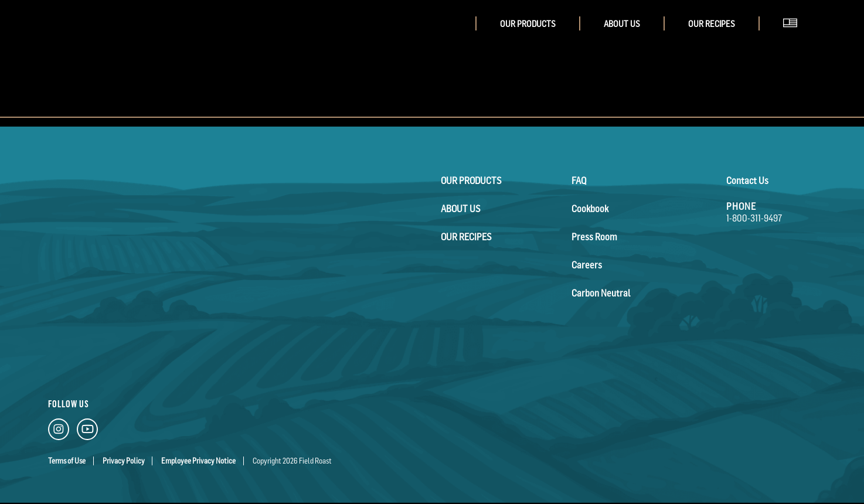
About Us (622, 24)
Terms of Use (67, 461)
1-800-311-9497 (754, 218)
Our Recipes (712, 24)
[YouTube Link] (87, 432)
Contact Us (747, 181)
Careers (587, 265)
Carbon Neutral (601, 293)
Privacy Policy (124, 461)
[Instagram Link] (59, 432)
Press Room (594, 237)
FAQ (579, 181)
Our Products (528, 24)
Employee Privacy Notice (198, 461)
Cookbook (590, 209)
